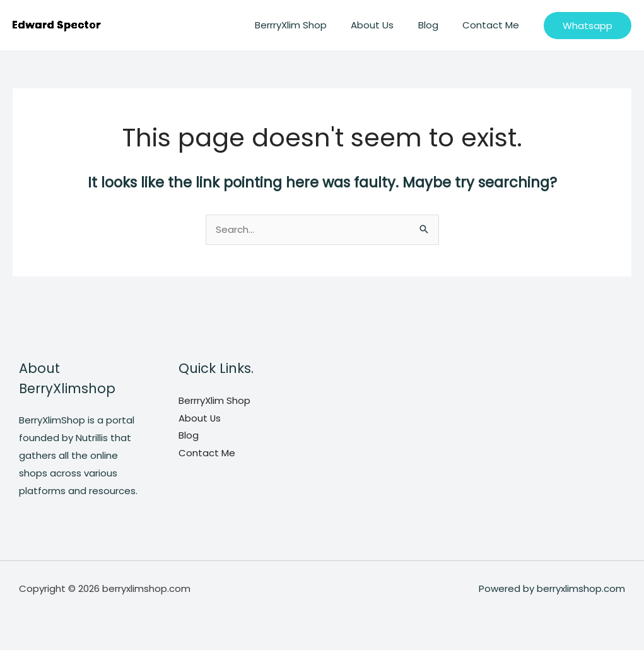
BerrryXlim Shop (309, 25)
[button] (588, 26)
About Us (385, 25)
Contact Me (493, 25)
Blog (436, 25)
